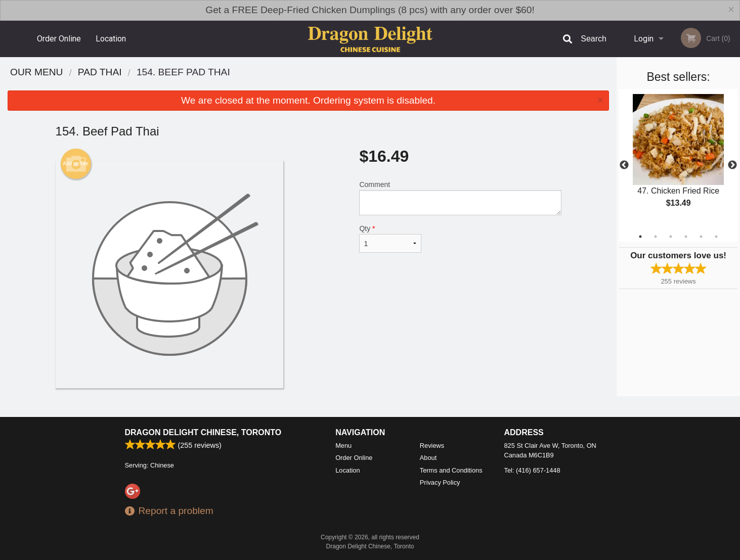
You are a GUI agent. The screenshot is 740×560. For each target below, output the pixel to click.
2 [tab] (656, 237)
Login (644, 39)
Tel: (532, 470)
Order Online (59, 39)
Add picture (76, 164)
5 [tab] (701, 237)
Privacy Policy (440, 482)
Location (111, 39)
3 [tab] (671, 237)
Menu (343, 446)
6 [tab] (716, 237)
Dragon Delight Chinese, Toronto (203, 432)
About (428, 458)
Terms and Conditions (451, 470)
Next (732, 165)
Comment (460, 198)
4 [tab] (686, 237)
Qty (390, 239)
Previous (624, 165)
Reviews (432, 446)
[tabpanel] (678, 159)
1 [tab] (640, 237)
